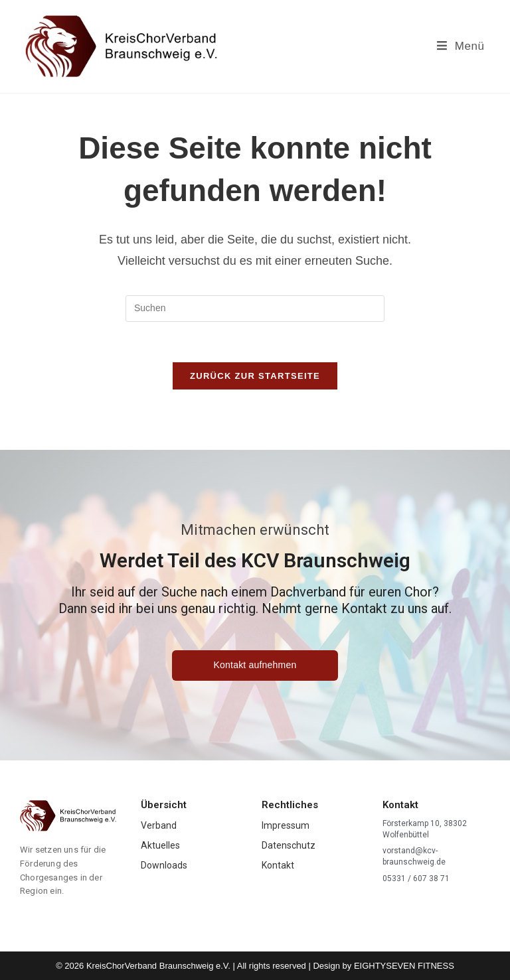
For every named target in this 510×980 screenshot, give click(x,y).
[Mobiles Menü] (461, 46)
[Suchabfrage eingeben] (255, 309)
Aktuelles (160, 845)
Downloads (164, 865)
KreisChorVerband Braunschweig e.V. (158, 966)
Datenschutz (289, 845)
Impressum (286, 825)
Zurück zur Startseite (255, 376)
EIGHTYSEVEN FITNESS (404, 966)
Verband (159, 825)
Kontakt (278, 865)
